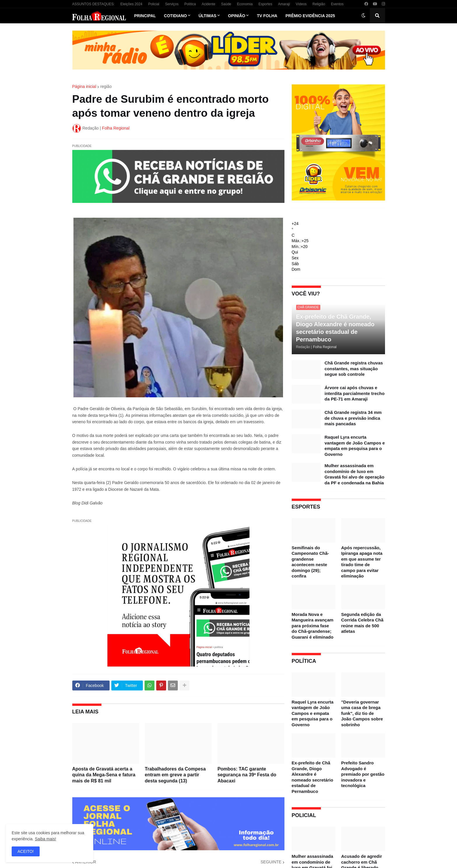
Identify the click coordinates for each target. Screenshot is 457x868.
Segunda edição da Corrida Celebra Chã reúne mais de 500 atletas (362, 623)
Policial (154, 4)
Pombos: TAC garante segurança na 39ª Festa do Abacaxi (247, 775)
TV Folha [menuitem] (267, 16)
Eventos (337, 4)
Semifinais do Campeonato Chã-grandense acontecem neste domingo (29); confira (310, 562)
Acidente (209, 4)
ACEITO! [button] (26, 851)
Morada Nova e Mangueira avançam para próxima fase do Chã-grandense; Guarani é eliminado (313, 626)
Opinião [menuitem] (237, 16)
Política (190, 4)
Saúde (226, 4)
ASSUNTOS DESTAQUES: (94, 4)
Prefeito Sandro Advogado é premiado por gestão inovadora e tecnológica (363, 774)
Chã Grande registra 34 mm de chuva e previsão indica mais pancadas (353, 418)
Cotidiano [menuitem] (176, 16)
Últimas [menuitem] (207, 16)
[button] (363, 16)
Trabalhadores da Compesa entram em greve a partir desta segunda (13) (175, 775)
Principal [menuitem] (145, 16)
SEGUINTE (271, 862)
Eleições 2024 (131, 4)
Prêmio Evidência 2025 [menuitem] (310, 16)
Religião (319, 4)
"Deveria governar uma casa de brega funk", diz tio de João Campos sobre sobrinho (362, 713)
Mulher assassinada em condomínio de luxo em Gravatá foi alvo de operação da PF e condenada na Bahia (355, 474)
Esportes (265, 4)
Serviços (172, 4)
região (106, 86)
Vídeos (301, 4)
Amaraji (284, 4)
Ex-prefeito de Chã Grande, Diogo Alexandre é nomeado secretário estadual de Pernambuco (335, 328)
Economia (245, 4)
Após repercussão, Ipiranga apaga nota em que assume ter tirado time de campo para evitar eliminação (362, 562)
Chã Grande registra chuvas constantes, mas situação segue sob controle (354, 369)
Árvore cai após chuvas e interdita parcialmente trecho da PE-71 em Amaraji (355, 393)
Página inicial (84, 86)
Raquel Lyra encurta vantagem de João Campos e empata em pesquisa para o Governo (355, 446)
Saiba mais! (45, 839)
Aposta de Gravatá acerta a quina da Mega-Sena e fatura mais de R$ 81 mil (104, 775)
